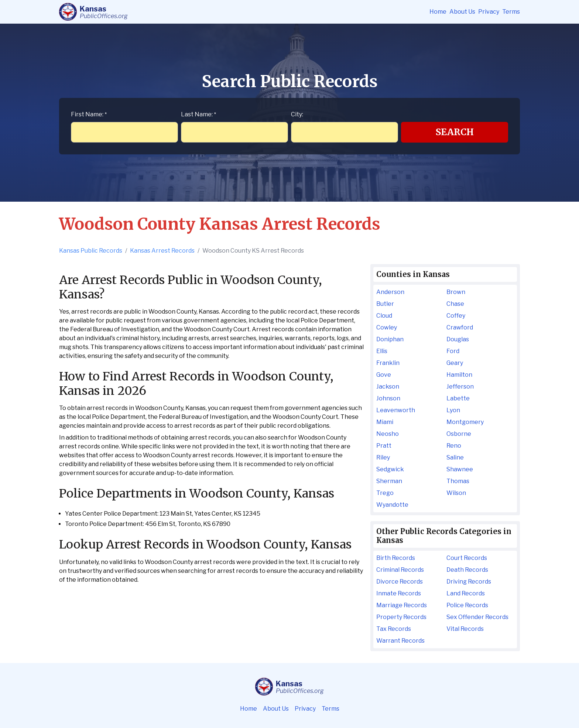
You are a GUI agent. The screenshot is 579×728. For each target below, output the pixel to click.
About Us (462, 12)
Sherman (389, 481)
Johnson (388, 398)
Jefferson (460, 387)
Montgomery (465, 422)
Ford (453, 351)
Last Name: (198, 114)
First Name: (89, 114)
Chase (455, 304)
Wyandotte (392, 505)
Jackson (388, 387)
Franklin (388, 363)
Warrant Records (400, 641)
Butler (385, 304)
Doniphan (390, 339)
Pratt (384, 446)
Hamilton (459, 375)
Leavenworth (396, 410)
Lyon (453, 410)
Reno (454, 446)
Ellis (382, 351)
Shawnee (460, 469)
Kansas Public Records (91, 251)
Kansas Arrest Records (162, 251)
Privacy (489, 12)
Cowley (387, 327)
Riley (383, 457)
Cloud (384, 316)
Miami (385, 422)
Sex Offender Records (477, 617)
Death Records (467, 570)
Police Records (467, 605)
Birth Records (396, 558)
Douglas (458, 339)
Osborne (459, 434)
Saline (455, 457)
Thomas (458, 481)
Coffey (456, 316)
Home (438, 12)
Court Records (467, 558)
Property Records (401, 617)
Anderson (390, 292)
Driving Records (469, 582)
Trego (385, 493)
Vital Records (465, 629)
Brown (456, 292)
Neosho (388, 434)
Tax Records (394, 629)
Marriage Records (402, 605)
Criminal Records (400, 570)
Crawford (460, 327)
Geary (455, 363)
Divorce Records (400, 582)
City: (297, 114)
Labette (458, 398)
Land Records (466, 593)
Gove (384, 375)
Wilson (456, 493)
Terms (511, 12)
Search (455, 132)
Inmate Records (399, 593)
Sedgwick (390, 469)
